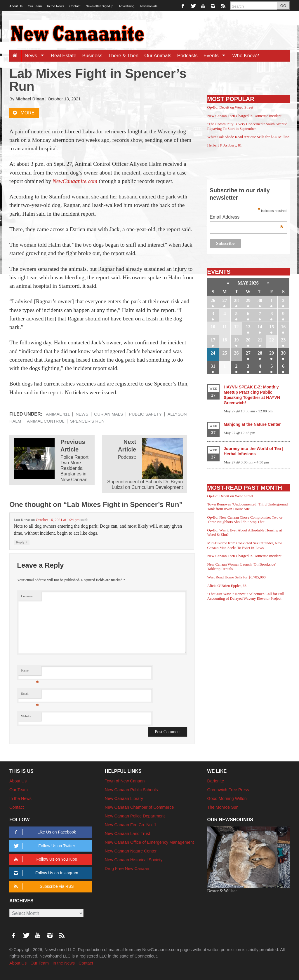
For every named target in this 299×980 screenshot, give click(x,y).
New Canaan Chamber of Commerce (139, 807)
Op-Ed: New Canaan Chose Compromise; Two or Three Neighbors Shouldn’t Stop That (245, 520)
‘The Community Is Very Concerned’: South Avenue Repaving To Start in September (247, 126)
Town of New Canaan (125, 781)
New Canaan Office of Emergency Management (149, 842)
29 (248, 300)
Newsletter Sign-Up (99, 6)
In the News (55, 6)
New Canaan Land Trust (127, 833)
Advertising (126, 6)
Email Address (247, 218)
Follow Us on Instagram (45, 873)
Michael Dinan (30, 99)
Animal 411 (58, 414)
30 (260, 300)
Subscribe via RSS (43, 886)
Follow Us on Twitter (44, 846)
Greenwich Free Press (228, 790)
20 (248, 340)
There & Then (124, 56)
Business (92, 56)
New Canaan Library (124, 798)
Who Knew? (246, 56)
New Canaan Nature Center (131, 851)
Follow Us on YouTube (45, 859)
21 (260, 340)
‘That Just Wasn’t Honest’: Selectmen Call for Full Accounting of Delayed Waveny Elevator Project (246, 596)
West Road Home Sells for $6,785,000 (237, 577)
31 (213, 366)
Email (30, 695)
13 (248, 327)
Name (30, 672)
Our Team (35, 6)
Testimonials (149, 6)
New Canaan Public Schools (131, 790)
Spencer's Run (87, 421)
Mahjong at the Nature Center (252, 424)
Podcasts (187, 56)
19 (237, 340)
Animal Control (46, 421)
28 (237, 300)
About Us (16, 6)
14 (260, 327)
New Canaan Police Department (135, 816)
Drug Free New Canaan (127, 869)
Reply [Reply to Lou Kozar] (22, 542)
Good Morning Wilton (227, 798)
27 (225, 300)
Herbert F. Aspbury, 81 (225, 145)
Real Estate (64, 56)
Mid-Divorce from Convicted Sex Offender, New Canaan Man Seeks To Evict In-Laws (245, 545)
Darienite (216, 781)
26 (213, 300)
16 (283, 327)
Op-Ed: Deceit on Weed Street (230, 107)
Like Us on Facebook (44, 832)
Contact (75, 6)
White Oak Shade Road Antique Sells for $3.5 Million (248, 137)
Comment (27, 596)
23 (283, 340)
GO (283, 6)
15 (272, 327)
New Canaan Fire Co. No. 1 (131, 825)
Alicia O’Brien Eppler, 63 (227, 586)
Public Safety (145, 414)
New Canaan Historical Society (134, 860)
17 (213, 340)
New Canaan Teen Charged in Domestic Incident (244, 116)
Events (217, 56)
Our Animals (158, 56)
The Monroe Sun (223, 807)
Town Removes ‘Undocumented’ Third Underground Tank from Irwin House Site (248, 506)
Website (26, 716)
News (36, 56)
